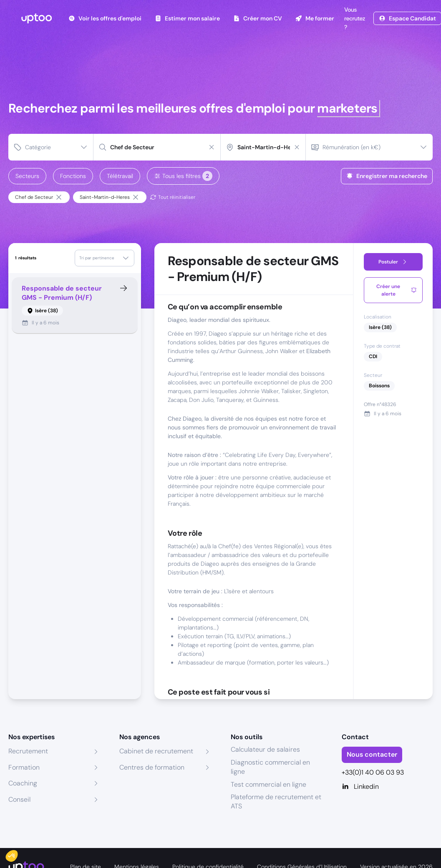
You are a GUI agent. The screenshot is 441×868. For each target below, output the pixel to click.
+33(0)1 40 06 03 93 (373, 772)
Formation (24, 767)
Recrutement (28, 751)
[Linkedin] (387, 787)
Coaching (23, 783)
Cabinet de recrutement (156, 751)
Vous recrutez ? (354, 18)
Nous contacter (372, 754)
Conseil (19, 799)
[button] (18, 854)
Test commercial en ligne (268, 784)
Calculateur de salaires (265, 749)
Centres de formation (152, 767)
